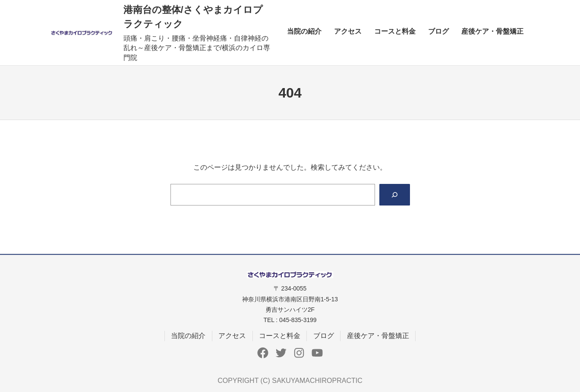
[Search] (395, 194)
